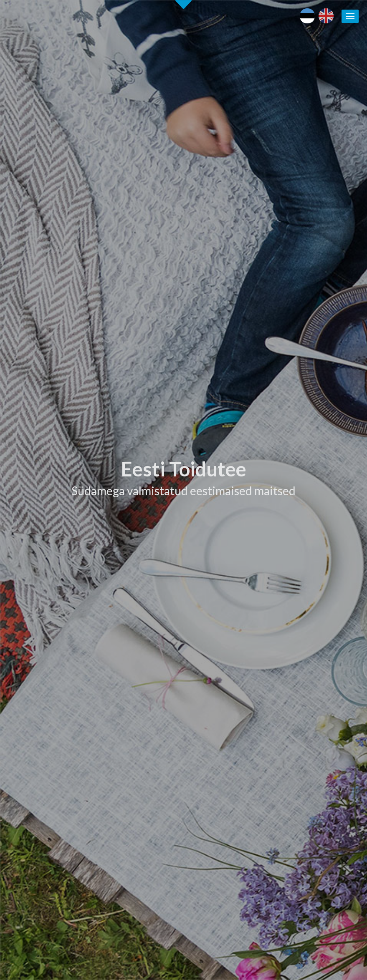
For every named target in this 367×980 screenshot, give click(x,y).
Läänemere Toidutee (305, 704)
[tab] (278, 365)
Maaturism (291, 686)
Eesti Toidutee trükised (228, 722)
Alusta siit (28, 619)
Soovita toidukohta (222, 740)
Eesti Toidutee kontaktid (230, 713)
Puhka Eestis (295, 695)
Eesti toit (290, 677)
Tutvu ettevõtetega (234, 400)
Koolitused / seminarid (227, 731)
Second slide (183, 4)
